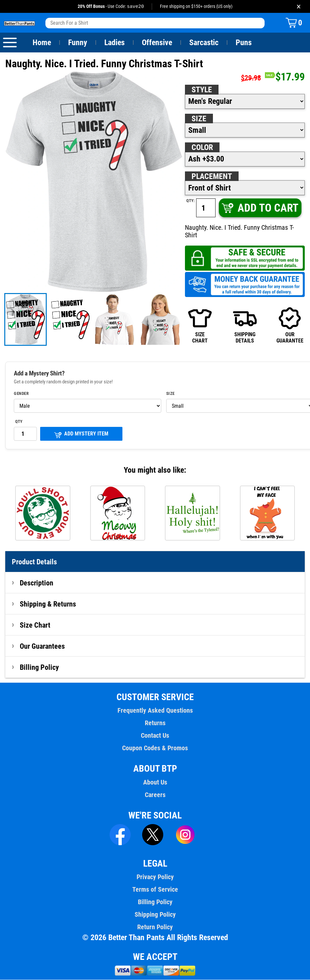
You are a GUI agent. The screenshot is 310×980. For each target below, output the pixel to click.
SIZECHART (200, 325)
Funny (77, 43)
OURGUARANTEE (290, 325)
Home (42, 43)
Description (37, 583)
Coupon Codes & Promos (155, 748)
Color (203, 148)
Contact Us (155, 736)
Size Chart (35, 625)
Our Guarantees (43, 646)
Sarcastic (204, 43)
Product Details (35, 562)
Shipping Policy (155, 915)
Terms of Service (155, 890)
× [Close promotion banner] (299, 6)
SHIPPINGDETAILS (245, 325)
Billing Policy (39, 668)
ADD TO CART (259, 208)
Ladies (114, 43)
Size (199, 119)
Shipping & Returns (48, 604)
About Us (155, 783)
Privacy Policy (155, 877)
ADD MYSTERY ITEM (81, 435)
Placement (212, 177)
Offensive (157, 43)
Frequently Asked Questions (155, 711)
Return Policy (155, 927)
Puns (244, 43)
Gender (21, 394)
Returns (155, 723)
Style (202, 90)
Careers (155, 795)
